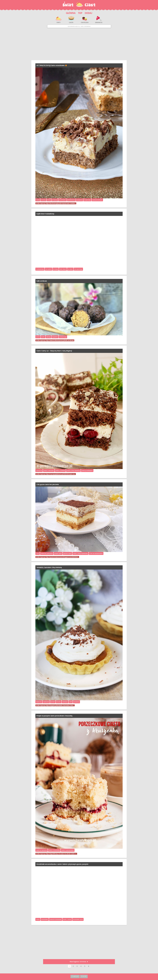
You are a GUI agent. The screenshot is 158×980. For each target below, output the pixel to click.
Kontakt (84, 976)
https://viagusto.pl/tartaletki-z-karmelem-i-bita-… (60, 705)
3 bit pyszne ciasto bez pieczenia (48, 484)
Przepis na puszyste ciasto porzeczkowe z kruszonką (54, 716)
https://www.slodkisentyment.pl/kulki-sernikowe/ (60, 340)
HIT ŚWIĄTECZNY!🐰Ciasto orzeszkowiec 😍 (52, 65)
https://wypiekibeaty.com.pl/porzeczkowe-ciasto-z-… (61, 854)
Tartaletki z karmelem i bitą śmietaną (49, 567)
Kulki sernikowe (42, 281)
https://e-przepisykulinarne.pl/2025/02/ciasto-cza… (61, 474)
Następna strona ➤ (79, 962)
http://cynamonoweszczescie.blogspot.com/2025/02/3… (62, 557)
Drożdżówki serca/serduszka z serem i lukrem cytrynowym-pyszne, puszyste (62, 864)
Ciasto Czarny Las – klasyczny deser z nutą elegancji (54, 351)
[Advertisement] (79, 44)
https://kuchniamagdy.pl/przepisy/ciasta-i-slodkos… (61, 203)
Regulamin (75, 976)
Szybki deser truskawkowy (45, 214)
